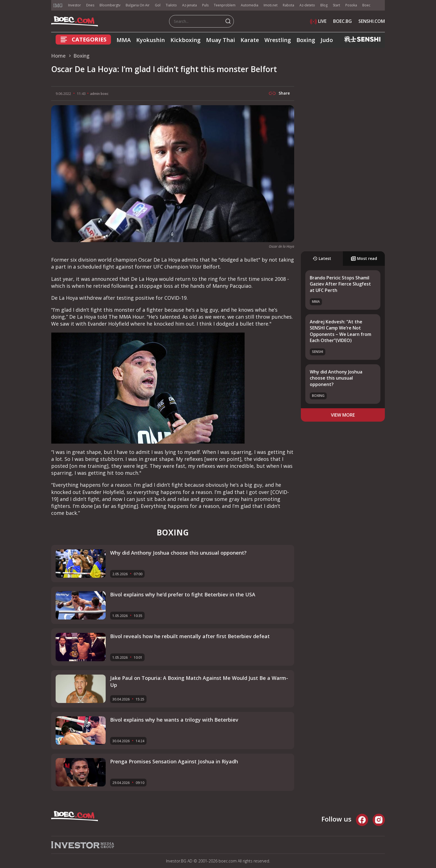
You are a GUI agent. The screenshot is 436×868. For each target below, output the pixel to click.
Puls (205, 5)
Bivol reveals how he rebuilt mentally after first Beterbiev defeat (190, 636)
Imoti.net (271, 5)
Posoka (351, 5)
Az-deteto (307, 5)
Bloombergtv (110, 5)
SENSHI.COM (372, 21)
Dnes (90, 5)
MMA (124, 40)
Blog (324, 5)
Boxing (306, 40)
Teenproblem (225, 5)
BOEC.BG (342, 21)
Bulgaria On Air (138, 5)
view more (343, 415)
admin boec (99, 94)
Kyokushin (151, 40)
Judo (327, 40)
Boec (366, 5)
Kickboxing (185, 40)
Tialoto (171, 5)
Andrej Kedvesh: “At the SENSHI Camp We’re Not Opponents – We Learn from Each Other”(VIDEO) (340, 331)
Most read (364, 258)
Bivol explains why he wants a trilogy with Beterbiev (174, 720)
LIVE (318, 21)
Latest (322, 258)
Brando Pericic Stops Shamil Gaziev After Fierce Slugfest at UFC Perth (340, 284)
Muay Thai (221, 40)
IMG (58, 5)
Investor (75, 5)
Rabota (288, 5)
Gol (158, 5)
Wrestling (278, 40)
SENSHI (318, 352)
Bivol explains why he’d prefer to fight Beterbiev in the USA (183, 594)
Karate (250, 40)
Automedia (250, 5)
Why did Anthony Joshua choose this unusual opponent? (336, 378)
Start (336, 5)
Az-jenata (189, 5)
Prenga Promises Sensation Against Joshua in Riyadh (174, 761)
